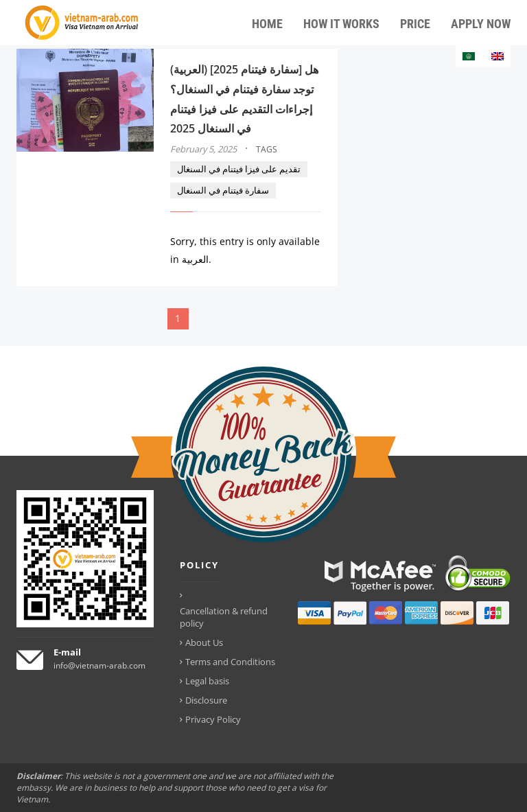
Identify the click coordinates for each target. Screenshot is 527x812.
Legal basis (207, 681)
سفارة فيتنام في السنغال (223, 190)
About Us (204, 642)
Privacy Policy (213, 719)
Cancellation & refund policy (224, 617)
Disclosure (206, 700)
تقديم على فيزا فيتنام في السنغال (239, 169)
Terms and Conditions (230, 662)
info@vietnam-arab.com (99, 665)
